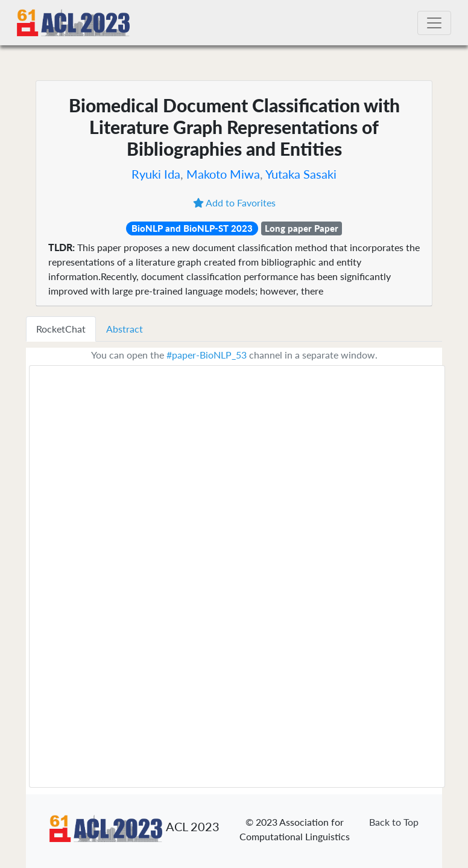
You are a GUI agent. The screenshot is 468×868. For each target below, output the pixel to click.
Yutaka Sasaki (301, 174)
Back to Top (394, 822)
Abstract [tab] (125, 329)
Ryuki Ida (156, 174)
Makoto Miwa (223, 174)
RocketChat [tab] (61, 329)
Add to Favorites (234, 203)
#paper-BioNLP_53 (207, 355)
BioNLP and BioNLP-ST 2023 (192, 228)
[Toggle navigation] (434, 23)
